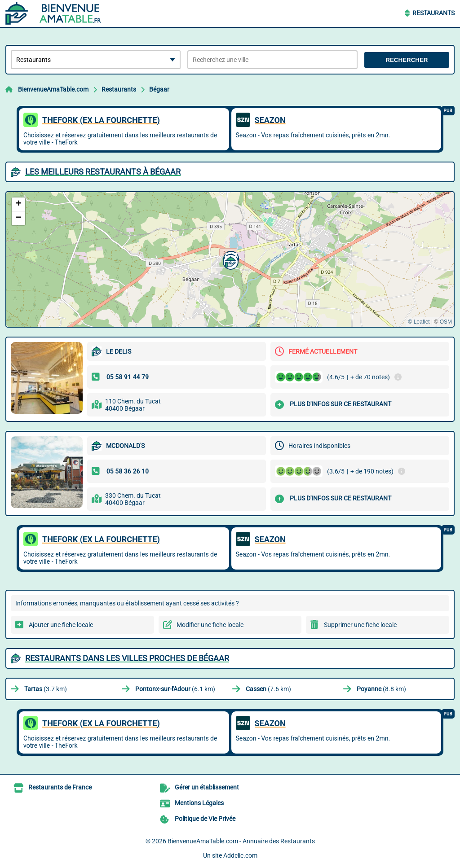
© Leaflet (419, 322)
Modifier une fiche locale (210, 625)
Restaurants (433, 13)
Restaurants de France (60, 787)
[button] (230, 261)
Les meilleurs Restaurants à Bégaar (103, 172)
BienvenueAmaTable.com (53, 89)
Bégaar (159, 89)
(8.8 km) (381, 689)
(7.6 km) (268, 689)
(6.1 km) (175, 689)
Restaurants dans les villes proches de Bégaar (127, 658)
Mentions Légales (199, 803)
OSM (446, 322)
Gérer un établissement (207, 787)
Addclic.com (240, 855)
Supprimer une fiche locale (360, 625)
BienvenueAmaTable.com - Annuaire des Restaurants (241, 841)
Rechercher (407, 60)
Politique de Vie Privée (205, 819)
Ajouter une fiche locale (61, 625)
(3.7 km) (46, 689)
